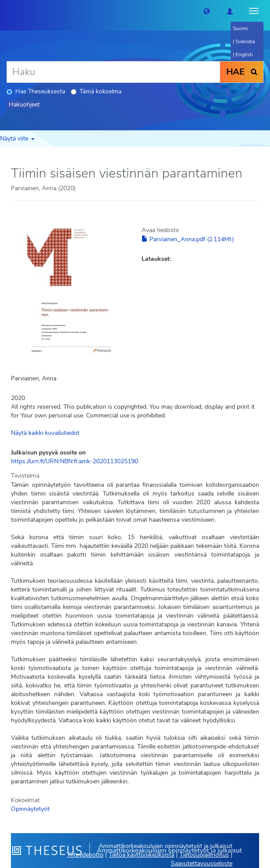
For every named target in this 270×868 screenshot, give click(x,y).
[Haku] (113, 72)
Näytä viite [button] (17, 138)
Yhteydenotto (85, 855)
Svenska (245, 41)
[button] (207, 11)
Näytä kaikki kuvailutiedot (45, 433)
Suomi (240, 28)
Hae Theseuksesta (36, 91)
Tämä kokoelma (96, 91)
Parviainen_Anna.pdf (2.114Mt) (188, 239)
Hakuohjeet (24, 104)
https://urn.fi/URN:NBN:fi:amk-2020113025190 (74, 461)
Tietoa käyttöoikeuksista (142, 855)
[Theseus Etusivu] (7, 11)
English (244, 55)
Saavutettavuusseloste (202, 863)
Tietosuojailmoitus (204, 855)
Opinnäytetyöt (30, 809)
